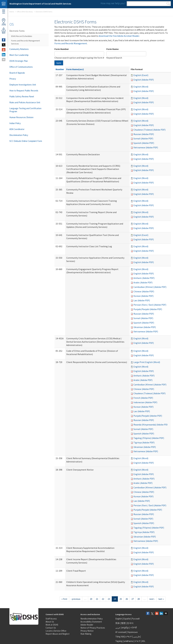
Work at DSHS (52, 625)
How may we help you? (113, 3)
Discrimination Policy (19, 135)
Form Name (112, 49)
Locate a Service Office (56, 631)
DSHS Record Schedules (22, 36)
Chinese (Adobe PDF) (144, 291)
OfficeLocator (4, 22)
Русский (136, 619)
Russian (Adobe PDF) (144, 134)
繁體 (124, 623)
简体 (118, 623)
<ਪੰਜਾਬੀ (134, 628)
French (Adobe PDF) (143, 398)
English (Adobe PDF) (144, 80)
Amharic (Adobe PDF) (144, 278)
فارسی (136, 637)
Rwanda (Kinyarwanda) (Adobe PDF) (151, 425)
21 (97, 599)
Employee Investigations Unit (23, 85)
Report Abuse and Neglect (58, 634)
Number (60, 69)
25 (121, 599)
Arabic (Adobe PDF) (143, 282)
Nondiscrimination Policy (92, 619)
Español (127, 619)
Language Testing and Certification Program (25, 110)
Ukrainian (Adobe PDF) (145, 327)
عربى (118, 628)
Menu (4, 12)
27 (133, 599)
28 (139, 599)
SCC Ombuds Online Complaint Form (26, 141)
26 (127, 599)
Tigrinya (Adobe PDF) (144, 442)
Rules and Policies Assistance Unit (25, 102)
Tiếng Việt (120, 637)
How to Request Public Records (24, 91)
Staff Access (51, 619)
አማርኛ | (129, 637)
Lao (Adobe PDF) (142, 300)
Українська (132, 632)
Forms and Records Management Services (25, 42)
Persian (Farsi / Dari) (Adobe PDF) (150, 305)
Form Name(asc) (75, 69)
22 (103, 599)
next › (152, 599)
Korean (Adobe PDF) (143, 296)
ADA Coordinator (17, 129)
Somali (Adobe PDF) (143, 138)
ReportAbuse (4, 31)
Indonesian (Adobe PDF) (145, 402)
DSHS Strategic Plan (19, 61)
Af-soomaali (121, 632)
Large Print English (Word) (147, 362)
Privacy (13, 79)
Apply (59, 63)
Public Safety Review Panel (22, 96)
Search (168, 4)
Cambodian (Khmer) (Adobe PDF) (150, 287)
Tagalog (119, 641)
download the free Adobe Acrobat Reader (119, 36)
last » (161, 599)
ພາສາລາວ (129, 641)
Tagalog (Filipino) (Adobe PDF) (149, 438)
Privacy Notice (87, 631)
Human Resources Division (21, 117)
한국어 (130, 623)
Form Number (62, 49)
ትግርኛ (138, 641)
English (119, 619)
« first (64, 599)
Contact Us (51, 628)
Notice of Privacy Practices (93, 628)
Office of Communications (21, 67)
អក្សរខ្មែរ (125, 628)
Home (12, 12)
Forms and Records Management (71, 43)
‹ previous (76, 599)
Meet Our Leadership (19, 55)
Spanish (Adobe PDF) (144, 143)
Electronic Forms (17, 31)
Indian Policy (15, 123)
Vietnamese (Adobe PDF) (146, 147)
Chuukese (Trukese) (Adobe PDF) (149, 130)
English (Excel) (141, 75)
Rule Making (86, 634)
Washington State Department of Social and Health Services (40, 4)
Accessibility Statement (91, 622)
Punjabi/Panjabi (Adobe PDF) (148, 309)
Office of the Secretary (25, 12)
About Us (50, 622)
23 (109, 599)
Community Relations (19, 49)
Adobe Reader (87, 625)
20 (91, 599)
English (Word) (141, 87)
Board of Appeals (17, 73)
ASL (144, 641)
